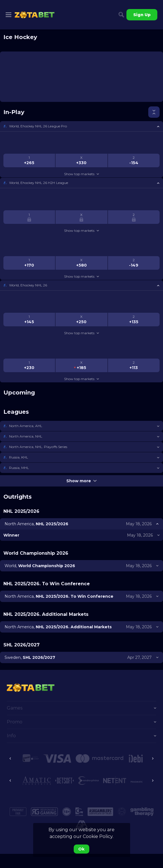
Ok (81, 849)
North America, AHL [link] (26, 426)
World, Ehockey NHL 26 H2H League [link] (39, 183)
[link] (35, 15)
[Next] (153, 758)
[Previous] (10, 758)
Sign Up (142, 15)
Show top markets (81, 174)
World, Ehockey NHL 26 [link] (28, 285)
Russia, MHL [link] (19, 468)
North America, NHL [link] (26, 436)
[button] (81, 126)
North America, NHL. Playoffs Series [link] (38, 447)
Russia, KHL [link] (19, 457)
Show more (81, 481)
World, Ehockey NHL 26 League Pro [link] (38, 126)
